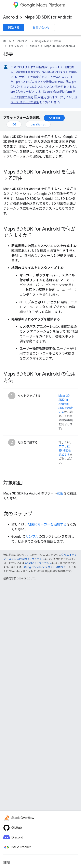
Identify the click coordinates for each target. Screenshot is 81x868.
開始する (14, 27)
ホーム (7, 41)
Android (11, 17)
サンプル (32, 537)
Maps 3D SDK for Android (48, 17)
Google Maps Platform (48, 41)
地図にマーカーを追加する (47, 524)
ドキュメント (16, 46)
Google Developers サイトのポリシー (46, 567)
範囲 (60, 493)
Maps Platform (43, 5)
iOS (14, 124)
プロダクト (23, 41)
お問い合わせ (41, 27)
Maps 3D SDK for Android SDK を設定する (66, 404)
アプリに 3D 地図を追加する (65, 450)
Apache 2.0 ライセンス (38, 563)
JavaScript (38, 124)
